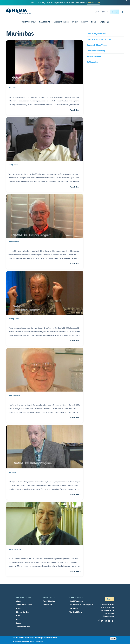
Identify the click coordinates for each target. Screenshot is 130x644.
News (94, 22)
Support (105, 12)
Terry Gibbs (13, 164)
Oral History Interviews (97, 34)
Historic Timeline (94, 56)
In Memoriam (93, 62)
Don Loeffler (14, 241)
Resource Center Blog (96, 51)
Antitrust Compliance (24, 605)
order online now (93, 3)
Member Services (61, 22)
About (97, 12)
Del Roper (13, 472)
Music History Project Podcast (99, 39)
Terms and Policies (23, 627)
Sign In (115, 12)
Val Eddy (12, 88)
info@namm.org (108, 616)
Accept (113, 639)
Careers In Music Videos (97, 45)
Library (85, 22)
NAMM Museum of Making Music (82, 605)
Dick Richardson (15, 395)
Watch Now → (76, 110)
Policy (75, 22)
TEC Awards (74, 608)
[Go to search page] (122, 12)
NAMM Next (47, 605)
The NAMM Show (28, 22)
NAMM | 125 (105, 22)
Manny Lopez (14, 318)
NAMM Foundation (76, 601)
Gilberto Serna (15, 549)
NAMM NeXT (45, 22)
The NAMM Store (76, 612)
